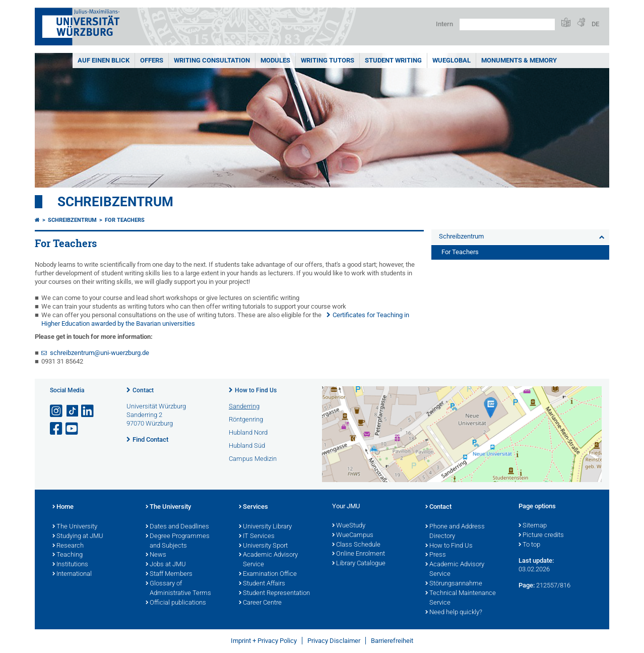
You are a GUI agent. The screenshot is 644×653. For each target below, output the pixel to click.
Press (436, 555)
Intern (444, 24)
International (72, 574)
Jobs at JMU (166, 565)
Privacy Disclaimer (334, 641)
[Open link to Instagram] (57, 411)
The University (75, 527)
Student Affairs (262, 584)
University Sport (263, 546)
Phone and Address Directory (455, 532)
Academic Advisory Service (268, 560)
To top (529, 545)
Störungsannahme (454, 584)
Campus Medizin (253, 459)
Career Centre (260, 603)
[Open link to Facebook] (57, 429)
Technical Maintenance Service (461, 598)
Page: (527, 585)
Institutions (70, 565)
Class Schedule (356, 545)
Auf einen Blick (104, 60)
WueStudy (349, 526)
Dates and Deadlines (177, 527)
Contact (143, 390)
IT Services (257, 537)
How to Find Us (256, 390)
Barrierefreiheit (392, 641)
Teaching (68, 555)
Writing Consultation (212, 60)
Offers (152, 60)
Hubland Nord (248, 432)
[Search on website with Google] (507, 24)
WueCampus (353, 536)
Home (63, 507)
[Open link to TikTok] (73, 411)
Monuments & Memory (519, 60)
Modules (275, 60)
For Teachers (125, 220)
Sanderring (244, 406)
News (156, 555)
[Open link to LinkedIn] (88, 411)
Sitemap (533, 526)
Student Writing (393, 60)
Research (68, 546)
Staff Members (169, 574)
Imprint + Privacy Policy (264, 641)
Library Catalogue (359, 564)
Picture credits (541, 536)
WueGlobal (452, 60)
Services (253, 507)
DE (595, 24)
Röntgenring (246, 419)
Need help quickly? (454, 613)
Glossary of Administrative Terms (178, 589)
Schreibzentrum (115, 202)
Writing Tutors (328, 60)
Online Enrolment (359, 554)
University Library (265, 527)
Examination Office (268, 574)
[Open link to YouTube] (73, 429)
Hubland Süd (247, 446)
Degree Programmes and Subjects (178, 541)
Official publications (176, 603)
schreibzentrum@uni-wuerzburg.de (100, 353)
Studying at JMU (78, 537)
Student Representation (274, 593)
